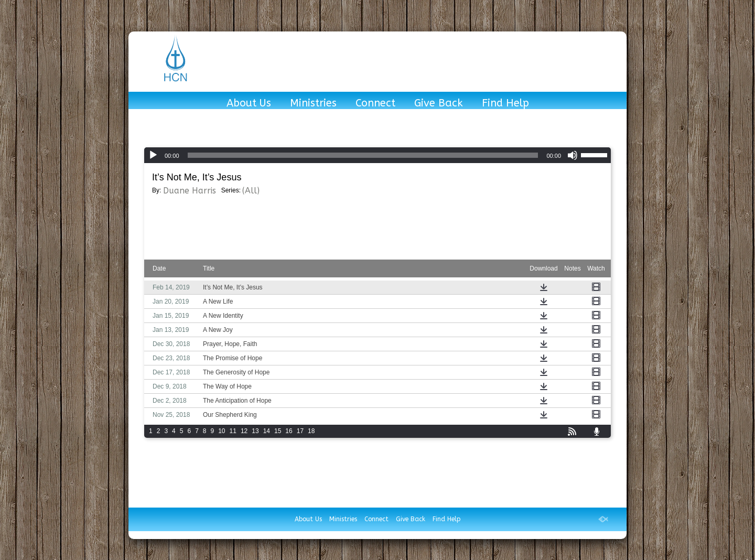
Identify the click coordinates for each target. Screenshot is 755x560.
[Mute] (573, 155)
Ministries (313, 104)
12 (244, 431)
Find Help (505, 104)
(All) (251, 191)
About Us (249, 104)
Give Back (439, 104)
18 (311, 431)
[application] (377, 155)
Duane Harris (190, 191)
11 (233, 431)
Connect (375, 104)
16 (289, 431)
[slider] (363, 155)
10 (222, 431)
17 (300, 431)
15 (278, 431)
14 (267, 431)
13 (255, 431)
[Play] (153, 155)
